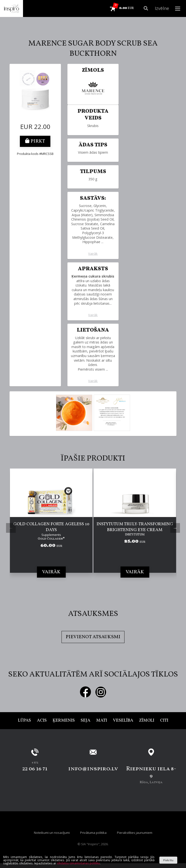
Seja (85, 721)
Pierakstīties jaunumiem (135, 833)
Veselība (123, 721)
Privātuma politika (93, 833)
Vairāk (93, 254)
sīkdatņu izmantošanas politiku (78, 863)
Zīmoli (147, 721)
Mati (102, 721)
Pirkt (35, 141)
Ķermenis (64, 721)
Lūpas (24, 721)
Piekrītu (168, 860)
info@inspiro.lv (93, 769)
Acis (42, 721)
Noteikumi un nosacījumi (52, 833)
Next (175, 528)
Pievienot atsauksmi (93, 637)
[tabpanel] (51, 528)
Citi (164, 721)
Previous (11, 528)
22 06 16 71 (35, 769)
